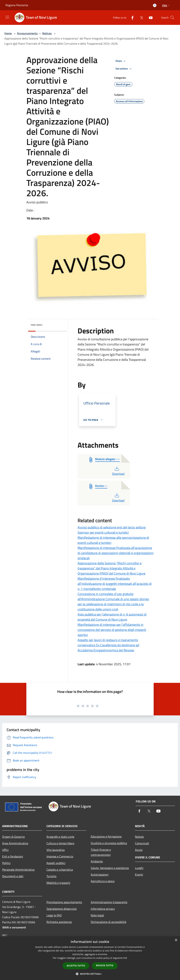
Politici (6, 863)
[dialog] (90, 958)
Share (121, 61)
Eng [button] (166, 5)
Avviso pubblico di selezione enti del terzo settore (112, 527)
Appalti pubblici (56, 863)
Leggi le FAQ (54, 915)
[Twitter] (140, 17)
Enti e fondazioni (13, 856)
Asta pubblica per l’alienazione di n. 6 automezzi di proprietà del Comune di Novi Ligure (112, 617)
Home (8, 33)
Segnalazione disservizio (62, 909)
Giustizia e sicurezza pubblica (109, 843)
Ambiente (97, 861)
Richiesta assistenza (59, 922)
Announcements (27, 33)
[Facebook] (131, 17)
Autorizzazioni (100, 874)
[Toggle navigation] (7, 17)
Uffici (5, 850)
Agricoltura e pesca (103, 881)
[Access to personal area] (155, 5)
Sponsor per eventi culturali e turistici (103, 532)
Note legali (97, 915)
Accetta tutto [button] (76, 966)
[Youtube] (149, 17)
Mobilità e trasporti (58, 883)
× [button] (176, 940)
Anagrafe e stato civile (60, 837)
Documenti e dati (13, 876)
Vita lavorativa (56, 850)
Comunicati (142, 843)
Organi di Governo (13, 837)
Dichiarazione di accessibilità (108, 922)
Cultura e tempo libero (60, 843)
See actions (124, 69)
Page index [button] (37, 325)
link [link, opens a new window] (125, 958)
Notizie (139, 837)
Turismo (51, 876)
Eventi (139, 874)
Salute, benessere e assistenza (110, 868)
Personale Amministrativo (18, 870)
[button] (90, 974)
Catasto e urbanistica (60, 870)
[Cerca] (172, 18)
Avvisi (139, 850)
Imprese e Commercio (60, 856)
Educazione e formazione (106, 836)
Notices (47, 33)
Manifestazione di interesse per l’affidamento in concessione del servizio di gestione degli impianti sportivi (112, 630)
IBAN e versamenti (14, 927)
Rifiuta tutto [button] (105, 965)
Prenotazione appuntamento (64, 902)
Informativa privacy (103, 909)
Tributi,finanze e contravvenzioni (101, 852)
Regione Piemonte (17, 5)
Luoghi (139, 868)
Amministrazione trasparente (109, 902)
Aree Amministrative (15, 843)
